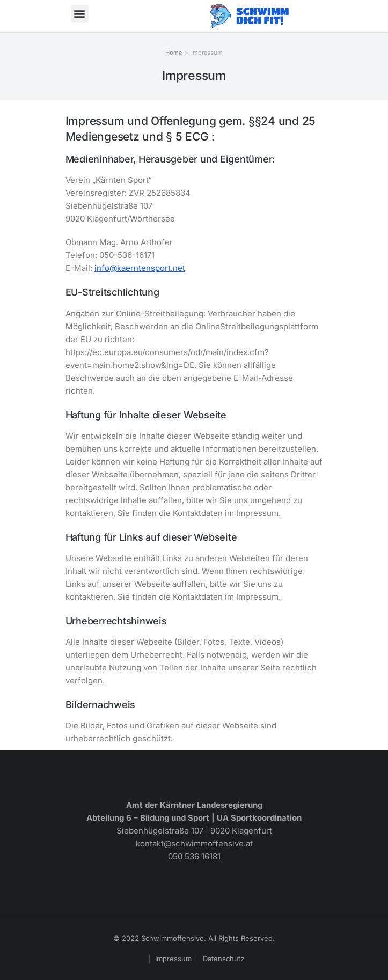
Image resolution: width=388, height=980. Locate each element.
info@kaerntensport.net (140, 268)
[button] (80, 14)
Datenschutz (224, 959)
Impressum (173, 959)
